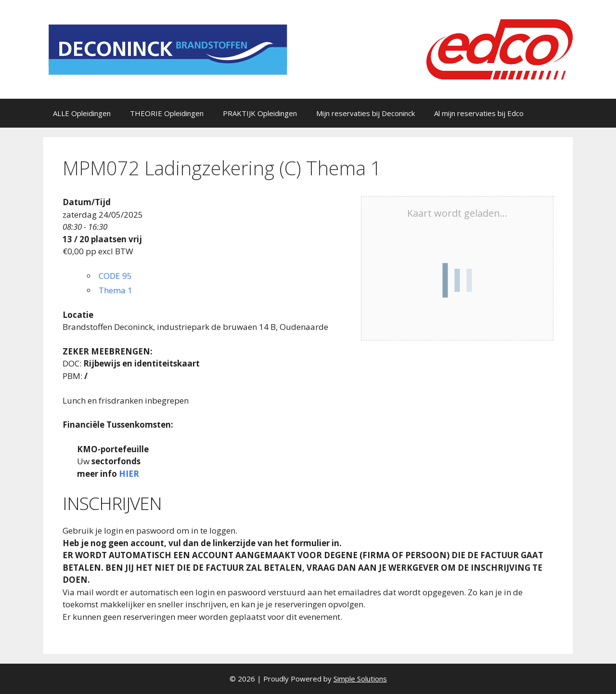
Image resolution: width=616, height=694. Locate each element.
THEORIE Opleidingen (167, 113)
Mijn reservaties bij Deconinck (366, 113)
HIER (129, 474)
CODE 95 (115, 276)
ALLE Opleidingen (82, 113)
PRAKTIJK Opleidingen (260, 113)
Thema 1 (115, 290)
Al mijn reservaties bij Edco (479, 113)
